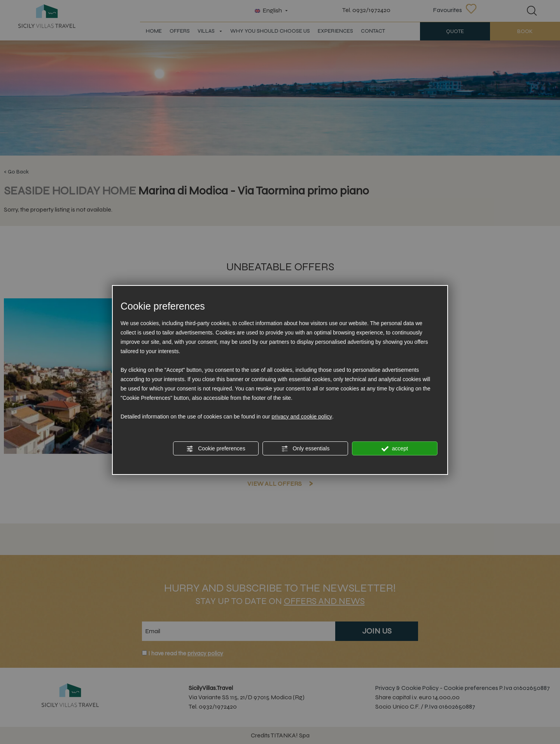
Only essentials (305, 449)
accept (395, 449)
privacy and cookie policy (302, 417)
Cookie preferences (216, 449)
